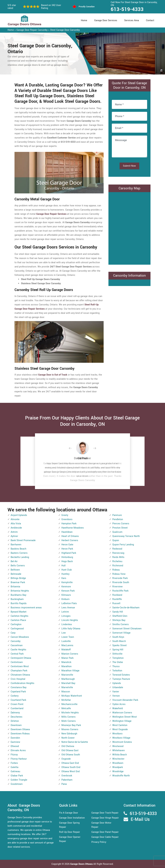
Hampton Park (69, 524)
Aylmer (14, 536)
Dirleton (15, 721)
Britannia (15, 587)
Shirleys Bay (119, 620)
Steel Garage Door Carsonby (65, 30)
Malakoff (66, 650)
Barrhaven (16, 545)
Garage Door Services (106, 20)
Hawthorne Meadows (73, 528)
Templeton (118, 658)
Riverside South (121, 582)
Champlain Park (19, 671)
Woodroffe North (121, 776)
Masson (66, 692)
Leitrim (65, 612)
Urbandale (118, 687)
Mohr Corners (69, 721)
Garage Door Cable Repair (105, 837)
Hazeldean (67, 532)
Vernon (116, 696)
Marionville (67, 675)
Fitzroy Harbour (19, 759)
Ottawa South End (71, 767)
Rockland (117, 595)
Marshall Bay (68, 683)
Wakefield (118, 708)
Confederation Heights (22, 683)
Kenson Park (68, 591)
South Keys (118, 637)
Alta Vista (16, 524)
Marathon (66, 666)
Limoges (66, 616)
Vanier (116, 692)
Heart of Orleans (70, 536)
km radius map (129, 228)
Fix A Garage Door (69, 813)
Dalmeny (15, 713)
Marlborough (68, 679)
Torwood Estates (121, 675)
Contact (150, 20)
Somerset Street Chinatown (127, 629)
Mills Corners (68, 717)
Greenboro (67, 519)
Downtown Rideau (20, 734)
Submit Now (129, 166)
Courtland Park (18, 700)
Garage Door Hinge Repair (105, 818)
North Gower (68, 738)
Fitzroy (14, 755)
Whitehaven (119, 750)
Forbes (14, 763)
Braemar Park (18, 582)
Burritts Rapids (19, 603)
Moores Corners (70, 729)
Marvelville (67, 687)
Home (84, 20)
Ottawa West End (70, 771)
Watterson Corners (122, 713)
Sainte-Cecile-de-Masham (126, 608)
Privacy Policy (99, 842)
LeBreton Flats (69, 603)
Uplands (117, 683)
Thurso (116, 666)
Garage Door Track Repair (105, 813)
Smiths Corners (121, 624)
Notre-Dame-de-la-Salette (75, 742)
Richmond (118, 566)
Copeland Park (18, 692)
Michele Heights (70, 713)
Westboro (117, 734)
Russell (116, 603)
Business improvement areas (26, 608)
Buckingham (17, 599)
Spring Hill (118, 650)
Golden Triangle (19, 780)
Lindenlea (67, 624)
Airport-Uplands (19, 515)
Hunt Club (67, 570)
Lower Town (68, 637)
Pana (64, 784)
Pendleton (118, 519)
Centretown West (20, 666)
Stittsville (117, 654)
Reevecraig (118, 553)
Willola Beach (120, 755)
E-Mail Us (140, 819)
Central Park (17, 654)
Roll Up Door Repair (70, 832)
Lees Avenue (68, 608)
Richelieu (117, 561)
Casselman (17, 645)
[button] (73, 448)
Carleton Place (18, 620)
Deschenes (17, 717)
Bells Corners (18, 566)
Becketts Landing (20, 557)
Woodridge (118, 771)
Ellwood (15, 746)
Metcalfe (66, 708)
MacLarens (67, 645)
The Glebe (118, 662)
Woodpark (118, 767)
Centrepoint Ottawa (21, 658)
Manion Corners (70, 654)
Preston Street (120, 528)
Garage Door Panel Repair (105, 832)
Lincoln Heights (70, 620)
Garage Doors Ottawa (82, 864)
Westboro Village (121, 738)
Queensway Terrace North (126, 536)
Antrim (14, 532)
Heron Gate (67, 545)
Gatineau (15, 771)
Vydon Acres (119, 704)
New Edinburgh (69, 734)
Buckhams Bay (18, 595)
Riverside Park (120, 578)
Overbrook (67, 776)
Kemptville (67, 582)
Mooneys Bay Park (71, 725)
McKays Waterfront (72, 696)
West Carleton (120, 725)
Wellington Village (122, 721)
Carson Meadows (20, 637)
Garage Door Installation (72, 818)
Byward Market (19, 612)
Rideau (116, 570)
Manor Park (67, 658)
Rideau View (119, 574)
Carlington (16, 624)
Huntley (65, 574)
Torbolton (117, 671)
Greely (65, 515)
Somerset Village (121, 633)
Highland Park (69, 553)
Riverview (117, 587)
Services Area (132, 20)
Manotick (66, 662)
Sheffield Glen (120, 616)
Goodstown (17, 784)
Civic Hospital (18, 679)
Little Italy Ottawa (71, 629)
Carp (13, 633)
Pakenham (67, 780)
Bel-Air (14, 561)
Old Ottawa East (70, 750)
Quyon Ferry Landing (123, 545)
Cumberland (17, 708)
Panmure (117, 515)
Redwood (117, 549)
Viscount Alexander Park (125, 700)
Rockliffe (117, 599)
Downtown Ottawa (20, 729)
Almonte (15, 519)
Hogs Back (67, 561)
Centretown (17, 662)
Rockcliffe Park (120, 591)
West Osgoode (120, 729)
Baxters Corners (19, 553)
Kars (64, 578)
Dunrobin (15, 738)
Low (64, 633)
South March (119, 641)
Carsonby (16, 641)
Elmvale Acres (18, 750)
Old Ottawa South (71, 755)
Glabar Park (17, 776)
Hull (63, 566)
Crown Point (17, 704)
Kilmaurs (66, 595)
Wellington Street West (125, 717)
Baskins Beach (18, 549)
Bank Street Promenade (23, 540)
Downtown (16, 725)
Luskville (66, 641)
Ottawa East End (70, 763)
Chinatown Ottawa (20, 675)
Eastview (15, 742)
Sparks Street (119, 645)
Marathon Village (70, 671)
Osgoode (66, 759)
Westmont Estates (122, 742)
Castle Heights (18, 650)
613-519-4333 (127, 9)
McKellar (66, 700)
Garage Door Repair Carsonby (32, 30)
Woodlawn (118, 763)
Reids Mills (118, 557)
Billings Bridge (18, 578)
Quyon (116, 540)
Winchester (118, 759)
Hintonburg (67, 557)
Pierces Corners (121, 524)
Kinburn (65, 599)
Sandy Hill (118, 612)
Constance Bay (19, 687)
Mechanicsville (69, 704)
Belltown (15, 570)
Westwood (118, 746)
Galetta (15, 767)
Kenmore (66, 587)
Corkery (15, 696)
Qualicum (117, 532)
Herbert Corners (70, 540)
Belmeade (16, 574)
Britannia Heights (20, 591)
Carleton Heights (19, 616)
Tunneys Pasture (121, 679)
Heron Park (67, 549)
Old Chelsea (68, 746)
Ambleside (16, 528)
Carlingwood (17, 629)
